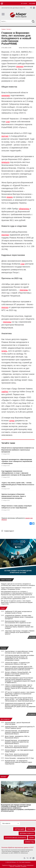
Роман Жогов (7, 243)
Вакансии (20, 865)
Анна (4, 197)
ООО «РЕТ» (19, 188)
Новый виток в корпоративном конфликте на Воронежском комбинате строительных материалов (18, 450)
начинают (6, 95)
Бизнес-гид (29, 842)
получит (5, 136)
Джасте (20, 171)
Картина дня (19, 829)
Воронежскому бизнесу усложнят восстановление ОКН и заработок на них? (18, 622)
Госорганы (24, 866)
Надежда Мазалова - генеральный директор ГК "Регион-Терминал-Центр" (20, 727)
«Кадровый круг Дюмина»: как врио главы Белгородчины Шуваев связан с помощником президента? (19, 617)
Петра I (16, 272)
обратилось (24, 209)
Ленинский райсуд (10, 232)
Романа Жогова (16, 238)
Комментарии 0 (9, 531)
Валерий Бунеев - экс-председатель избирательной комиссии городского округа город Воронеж (18, 762)
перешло (5, 162)
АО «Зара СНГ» (8, 406)
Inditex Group (25, 392)
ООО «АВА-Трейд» (10, 209)
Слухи (3, 608)
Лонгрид (3, 648)
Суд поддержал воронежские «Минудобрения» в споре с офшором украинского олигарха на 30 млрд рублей (16, 473)
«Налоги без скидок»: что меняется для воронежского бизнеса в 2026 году (17, 663)
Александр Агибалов (11, 264)
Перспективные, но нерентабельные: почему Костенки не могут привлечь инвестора (19, 652)
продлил (5, 235)
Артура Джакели (20, 177)
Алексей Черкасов (10, 119)
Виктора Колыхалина (22, 194)
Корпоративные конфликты (16, 838)
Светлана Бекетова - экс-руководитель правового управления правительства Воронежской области (17, 732)
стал (8, 122)
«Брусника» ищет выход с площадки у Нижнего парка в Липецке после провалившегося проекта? (20, 632)
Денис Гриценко (9, 66)
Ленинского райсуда (16, 63)
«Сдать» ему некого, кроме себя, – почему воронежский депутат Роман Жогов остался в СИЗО (18, 485)
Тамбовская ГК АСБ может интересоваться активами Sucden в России (18, 612)
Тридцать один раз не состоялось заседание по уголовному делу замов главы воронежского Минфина (18, 585)
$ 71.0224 (24, 3)
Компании (18, 866)
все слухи (32, 637)
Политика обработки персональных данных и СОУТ (18, 847)
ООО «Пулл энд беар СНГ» (19, 403)
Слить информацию (28, 865)
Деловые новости (27, 833)
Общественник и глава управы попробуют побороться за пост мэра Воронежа (17, 507)
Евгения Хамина (25, 389)
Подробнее (32, 767)
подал (12, 421)
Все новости (6, 823)
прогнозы (24, 290)
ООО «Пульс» (20, 127)
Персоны (12, 866)
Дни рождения (5, 719)
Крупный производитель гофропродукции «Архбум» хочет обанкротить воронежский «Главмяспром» (17, 461)
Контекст (4, 777)
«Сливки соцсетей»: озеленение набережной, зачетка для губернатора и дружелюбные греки (18, 598)
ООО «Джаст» (24, 159)
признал (20, 66)
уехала (10, 197)
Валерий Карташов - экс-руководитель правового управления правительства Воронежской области (17, 742)
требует (5, 392)
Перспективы (25, 293)
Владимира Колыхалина (12, 191)
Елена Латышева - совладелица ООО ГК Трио (19, 758)
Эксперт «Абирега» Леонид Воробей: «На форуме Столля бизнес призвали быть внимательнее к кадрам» (18, 674)
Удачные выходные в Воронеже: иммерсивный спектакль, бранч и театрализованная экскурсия (14, 496)
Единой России (20, 185)
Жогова (14, 362)
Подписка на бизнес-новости (9, 865)
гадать (4, 351)
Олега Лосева (20, 165)
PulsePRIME (7, 127)
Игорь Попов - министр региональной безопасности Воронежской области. (17, 747)
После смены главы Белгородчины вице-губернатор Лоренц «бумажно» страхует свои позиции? (19, 627)
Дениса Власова (9, 168)
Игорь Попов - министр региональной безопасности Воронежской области (17, 755)
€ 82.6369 (32, 3)
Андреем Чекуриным (11, 296)
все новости (31, 714)
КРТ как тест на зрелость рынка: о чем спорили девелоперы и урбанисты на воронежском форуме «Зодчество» (17, 602)
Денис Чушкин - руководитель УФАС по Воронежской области (17, 737)
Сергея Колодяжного (23, 61)
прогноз (5, 307)
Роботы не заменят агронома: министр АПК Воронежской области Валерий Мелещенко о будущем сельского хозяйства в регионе (19, 668)
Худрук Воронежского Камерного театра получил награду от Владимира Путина (16, 588)
